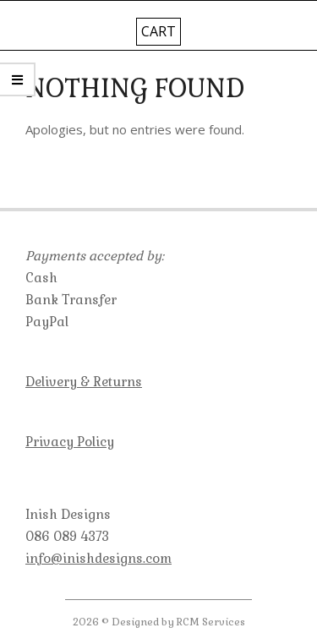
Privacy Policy (70, 442)
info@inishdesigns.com (98, 558)
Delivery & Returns (84, 382)
